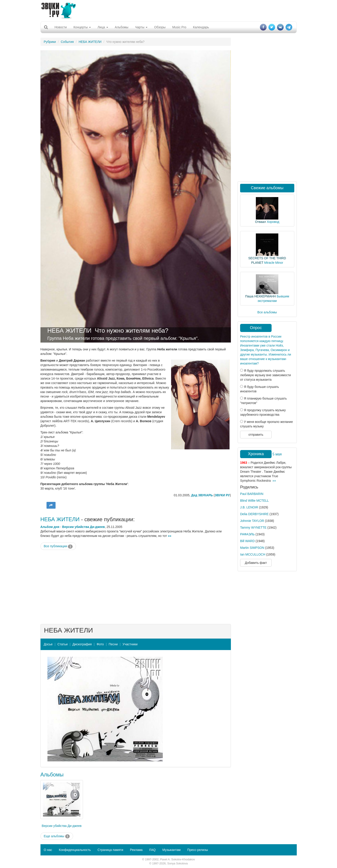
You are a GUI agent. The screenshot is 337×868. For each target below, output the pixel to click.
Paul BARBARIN (252, 494)
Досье (48, 644)
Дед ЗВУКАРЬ (202, 495)
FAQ (152, 850)
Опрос (256, 328)
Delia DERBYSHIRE (254, 514)
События (67, 42)
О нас (48, 850)
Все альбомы (267, 312)
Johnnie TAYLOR (252, 521)
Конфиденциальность (75, 850)
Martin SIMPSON (252, 548)
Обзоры (160, 27)
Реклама (136, 850)
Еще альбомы (57, 836)
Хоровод (273, 222)
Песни (113, 644)
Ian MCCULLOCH (253, 554)
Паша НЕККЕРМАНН (260, 296)
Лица (103, 27)
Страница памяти (110, 850)
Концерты (82, 27)
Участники (130, 644)
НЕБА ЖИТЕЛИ (90, 42)
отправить (256, 435)
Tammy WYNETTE (253, 527)
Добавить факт (256, 563)
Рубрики (50, 42)
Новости (61, 27)
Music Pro (179, 27)
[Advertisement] (169, 10)
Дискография (82, 644)
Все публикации (58, 546)
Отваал (260, 222)
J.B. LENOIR (249, 507)
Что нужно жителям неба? (132, 331)
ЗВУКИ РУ (222, 495)
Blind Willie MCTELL (254, 501)
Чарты (141, 27)
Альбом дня (50, 527)
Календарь (201, 27)
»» (170, 536)
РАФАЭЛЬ (247, 534)
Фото (100, 644)
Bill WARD (247, 541)
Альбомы (122, 27)
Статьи (62, 644)
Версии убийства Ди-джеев (83, 527)
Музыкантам (171, 850)
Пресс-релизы (198, 850)
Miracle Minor (274, 263)
